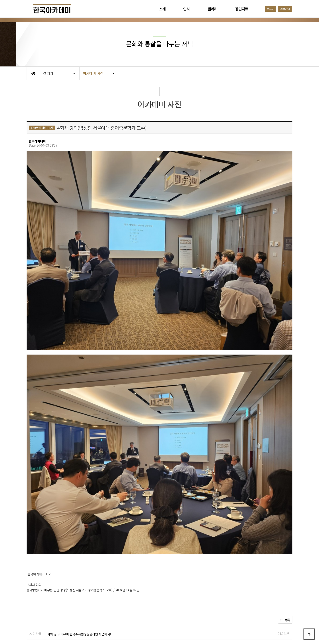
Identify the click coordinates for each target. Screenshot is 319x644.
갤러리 (212, 9)
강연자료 (242, 9)
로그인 (270, 9)
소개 (162, 9)
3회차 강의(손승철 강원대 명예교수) (68, 579)
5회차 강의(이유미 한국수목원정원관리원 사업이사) (78, 568)
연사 (186, 9)
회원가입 (285, 9)
